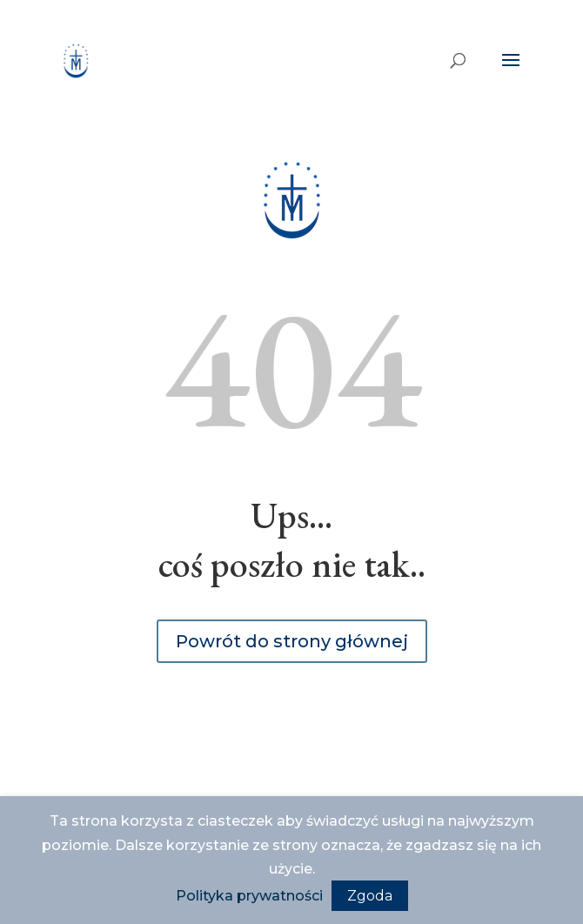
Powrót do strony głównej (292, 641)
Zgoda (370, 896)
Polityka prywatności (249, 896)
